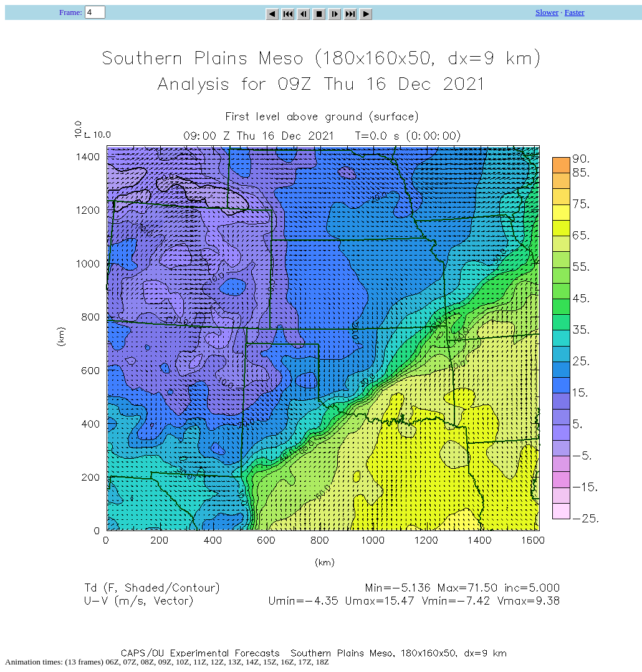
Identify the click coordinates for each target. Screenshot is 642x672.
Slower (547, 12)
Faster (575, 12)
